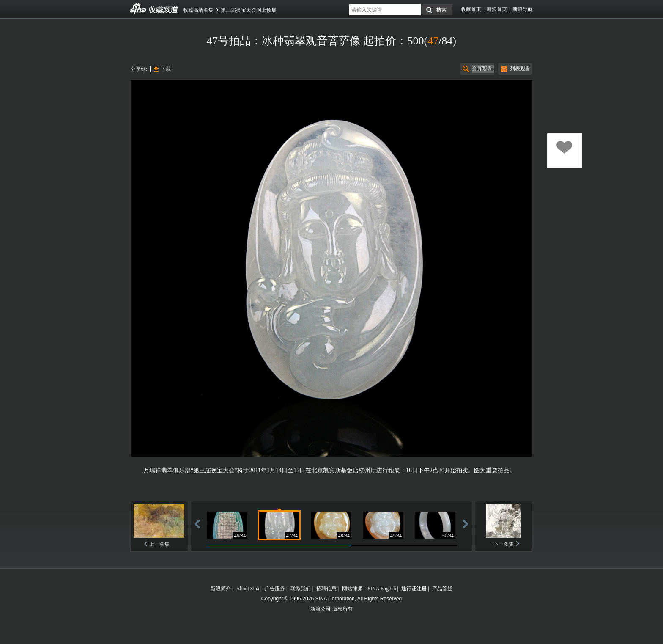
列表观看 (520, 69)
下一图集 (504, 544)
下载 (166, 69)
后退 (197, 524)
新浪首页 (497, 9)
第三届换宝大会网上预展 (249, 10)
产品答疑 (442, 589)
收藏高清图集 (198, 10)
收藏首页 (471, 9)
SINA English (382, 589)
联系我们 (301, 589)
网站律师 (352, 589)
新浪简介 (221, 589)
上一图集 (159, 544)
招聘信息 (326, 589)
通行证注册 (414, 589)
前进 (466, 524)
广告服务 (275, 589)
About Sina (248, 589)
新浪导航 (523, 9)
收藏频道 (138, 9)
